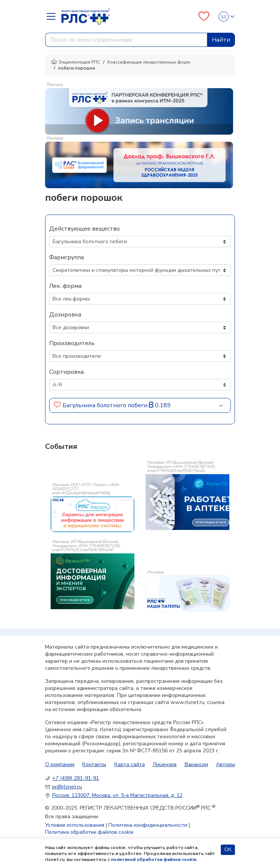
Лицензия (165, 764)
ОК (228, 850)
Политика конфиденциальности (148, 825)
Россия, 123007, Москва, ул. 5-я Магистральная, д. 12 (117, 795)
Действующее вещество (85, 229)
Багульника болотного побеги (105, 405)
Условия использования (75, 825)
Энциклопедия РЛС (76, 62)
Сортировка (66, 372)
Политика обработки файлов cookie (89, 832)
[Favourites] (204, 17)
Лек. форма (65, 286)
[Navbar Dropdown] (53, 16)
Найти (221, 40)
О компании (60, 764)
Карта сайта (130, 764)
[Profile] (224, 17)
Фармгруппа (66, 257)
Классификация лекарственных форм (149, 62)
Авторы (225, 764)
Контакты (94, 764)
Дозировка (65, 315)
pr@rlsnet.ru (67, 787)
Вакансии (196, 764)
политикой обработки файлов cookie (154, 859)
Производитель (72, 343)
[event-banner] (93, 514)
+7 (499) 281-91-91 (76, 778)
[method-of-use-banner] (139, 111)
